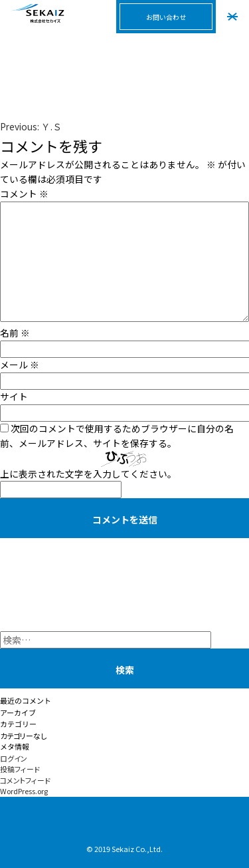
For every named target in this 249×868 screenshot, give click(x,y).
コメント (24, 194)
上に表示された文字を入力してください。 (88, 474)
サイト (14, 396)
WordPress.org (24, 791)
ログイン (14, 758)
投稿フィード (20, 769)
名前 (15, 333)
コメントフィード (25, 780)
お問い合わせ (166, 17)
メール (20, 364)
